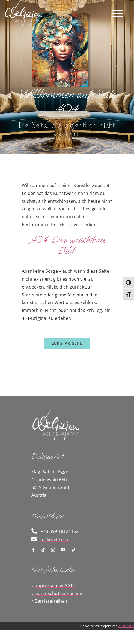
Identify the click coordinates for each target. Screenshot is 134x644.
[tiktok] (43, 550)
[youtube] (63, 550)
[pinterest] (73, 550)
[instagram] (53, 550)
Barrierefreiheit (51, 601)
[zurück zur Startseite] (67, 343)
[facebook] (34, 550)
